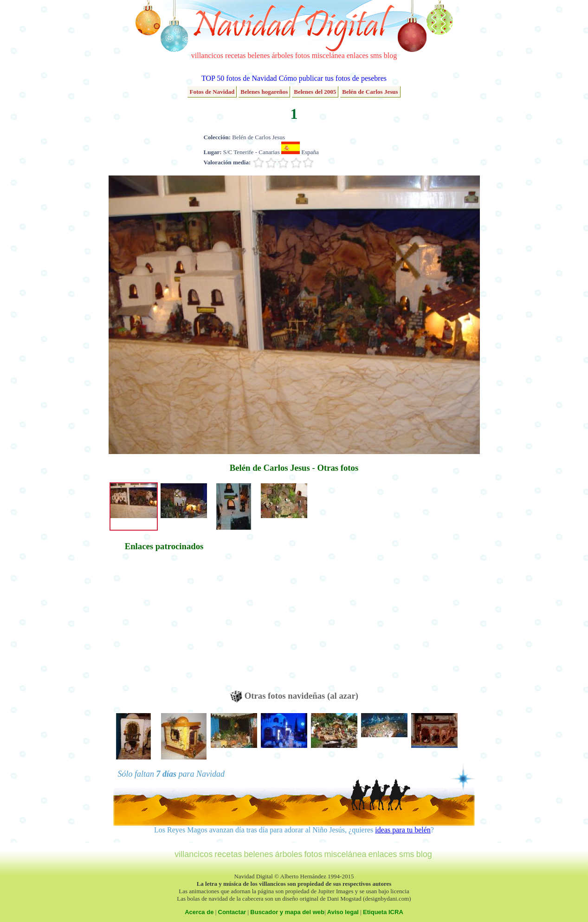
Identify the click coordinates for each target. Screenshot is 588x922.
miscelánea (328, 55)
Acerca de (199, 912)
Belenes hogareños (264, 92)
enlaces (358, 55)
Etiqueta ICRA (383, 912)
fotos (303, 55)
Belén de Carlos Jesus (370, 92)
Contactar (232, 912)
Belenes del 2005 (315, 92)
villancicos (207, 55)
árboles (282, 55)
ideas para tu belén (403, 830)
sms (376, 55)
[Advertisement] (164, 625)
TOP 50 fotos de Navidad (239, 78)
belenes (259, 55)
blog (390, 55)
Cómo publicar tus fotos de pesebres (333, 78)
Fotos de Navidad (212, 92)
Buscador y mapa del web (287, 912)
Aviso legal (343, 912)
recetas (235, 55)
